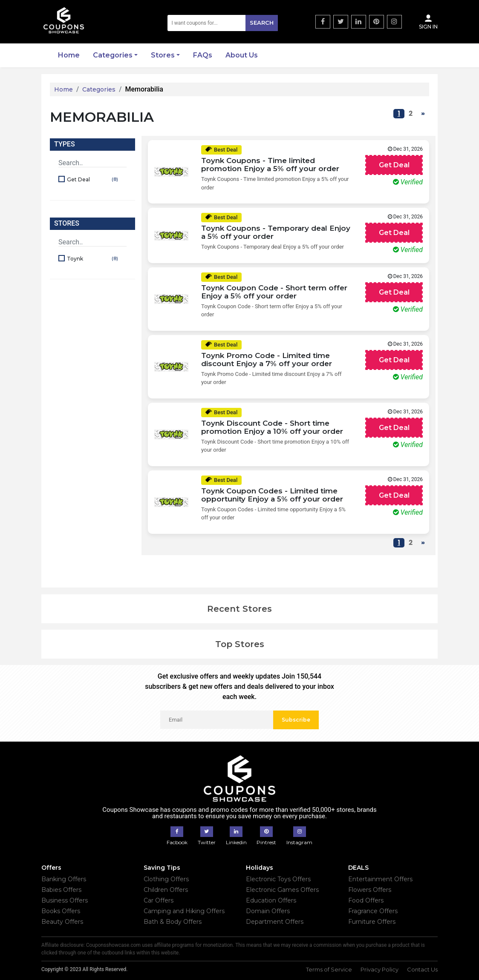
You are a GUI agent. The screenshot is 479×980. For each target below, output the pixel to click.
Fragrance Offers (373, 911)
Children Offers (166, 890)
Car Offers (159, 900)
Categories (113, 55)
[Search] (223, 23)
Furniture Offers (372, 922)
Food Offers (366, 900)
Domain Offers (268, 911)
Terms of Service (329, 969)
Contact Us (422, 969)
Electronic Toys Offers (278, 879)
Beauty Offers (62, 922)
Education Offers (271, 900)
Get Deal (94, 180)
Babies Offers (61, 890)
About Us (242, 55)
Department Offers (275, 922)
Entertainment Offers (380, 879)
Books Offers (61, 911)
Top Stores (240, 644)
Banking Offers (64, 879)
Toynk (94, 259)
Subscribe (296, 720)
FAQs (203, 55)
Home (69, 55)
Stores (163, 55)
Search (262, 23)
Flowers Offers (370, 890)
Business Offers (65, 900)
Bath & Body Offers (173, 922)
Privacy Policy (379, 969)
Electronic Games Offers (282, 890)
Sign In (428, 22)
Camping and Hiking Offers (184, 911)
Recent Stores (239, 609)
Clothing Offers (166, 879)
